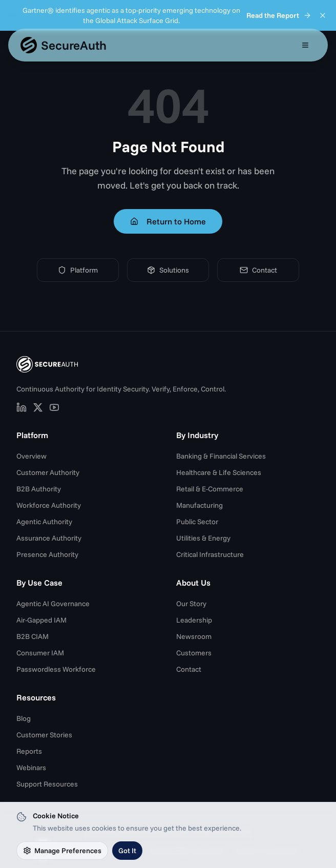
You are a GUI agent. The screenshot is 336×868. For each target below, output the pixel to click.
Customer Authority (48, 472)
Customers (194, 653)
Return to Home (168, 221)
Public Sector (197, 522)
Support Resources (47, 784)
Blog (24, 718)
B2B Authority (39, 489)
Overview (31, 456)
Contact (258, 270)
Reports (29, 751)
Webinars (31, 768)
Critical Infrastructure (210, 554)
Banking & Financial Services (221, 456)
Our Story (191, 604)
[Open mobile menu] (305, 45)
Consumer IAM (40, 653)
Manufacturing (199, 505)
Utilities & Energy (203, 538)
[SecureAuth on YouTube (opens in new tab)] (54, 407)
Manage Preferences (62, 851)
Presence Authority (47, 554)
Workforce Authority (49, 505)
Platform (78, 270)
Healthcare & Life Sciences (219, 472)
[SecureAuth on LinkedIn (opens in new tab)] (22, 407)
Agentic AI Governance (53, 604)
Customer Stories (44, 735)
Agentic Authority (44, 522)
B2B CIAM (33, 636)
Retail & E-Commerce (210, 489)
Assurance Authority (49, 538)
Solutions (168, 270)
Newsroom (194, 636)
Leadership (194, 620)
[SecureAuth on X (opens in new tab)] (38, 407)
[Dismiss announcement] (323, 15)
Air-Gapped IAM (41, 620)
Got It (127, 851)
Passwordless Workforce (56, 669)
